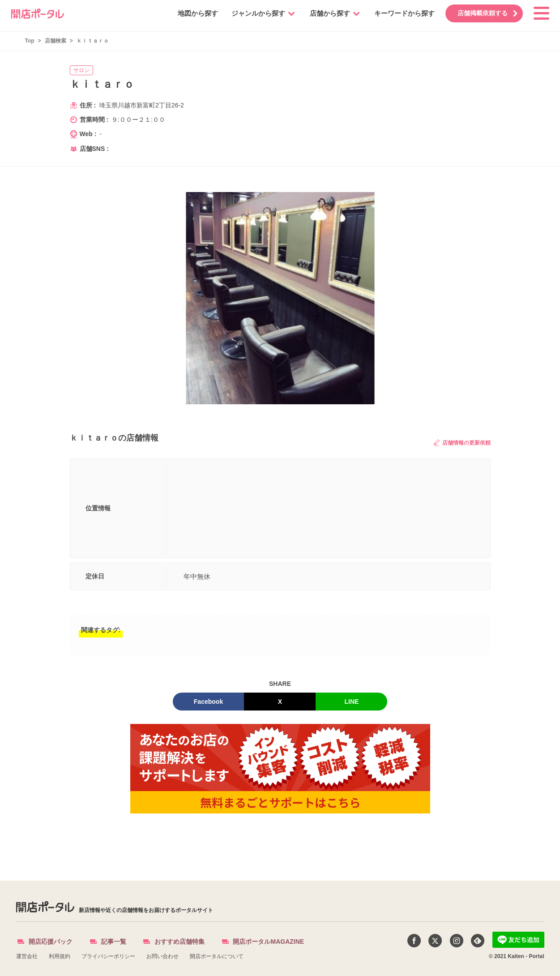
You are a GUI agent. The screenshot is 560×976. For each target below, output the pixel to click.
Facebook (208, 702)
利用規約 (60, 956)
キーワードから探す (398, 13)
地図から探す (192, 13)
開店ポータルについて (217, 956)
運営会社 (27, 956)
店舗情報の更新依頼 (462, 443)
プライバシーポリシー (108, 956)
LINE (352, 702)
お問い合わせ (162, 956)
